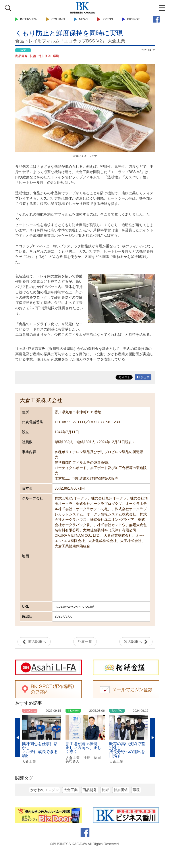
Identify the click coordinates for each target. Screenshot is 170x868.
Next (153, 738)
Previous (17, 738)
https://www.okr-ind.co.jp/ (74, 606)
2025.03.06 (64, 616)
